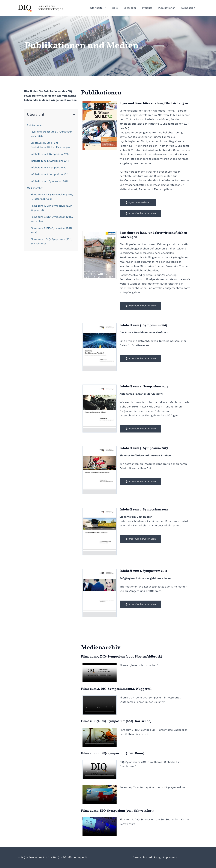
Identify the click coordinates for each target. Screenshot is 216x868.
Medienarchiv (35, 188)
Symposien (189, 8)
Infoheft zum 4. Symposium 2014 (50, 161)
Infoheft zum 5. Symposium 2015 (50, 154)
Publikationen (168, 8)
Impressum (170, 857)
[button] (108, 8)
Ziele (118, 8)
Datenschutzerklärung (147, 857)
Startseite (102, 8)
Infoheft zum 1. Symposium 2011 (49, 181)
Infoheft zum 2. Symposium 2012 (50, 174)
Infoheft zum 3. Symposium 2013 (50, 168)
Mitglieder (132, 8)
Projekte (149, 8)
